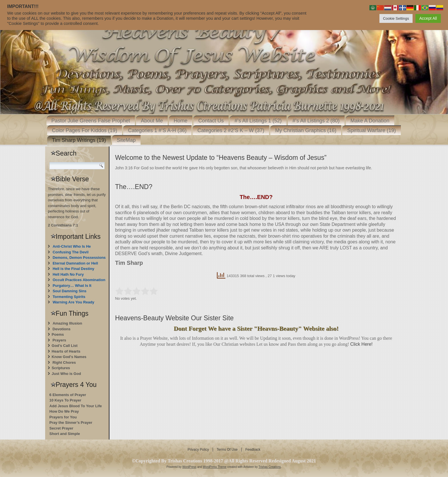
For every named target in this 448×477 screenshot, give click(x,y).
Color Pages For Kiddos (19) (85, 130)
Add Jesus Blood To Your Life (76, 406)
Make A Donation (370, 121)
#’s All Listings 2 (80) (316, 121)
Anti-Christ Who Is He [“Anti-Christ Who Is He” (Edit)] (72, 246)
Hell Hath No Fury (68, 274)
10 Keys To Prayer (65, 400)
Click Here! (361, 344)
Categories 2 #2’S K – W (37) (231, 130)
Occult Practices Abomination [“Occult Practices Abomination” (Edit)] (79, 280)
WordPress (189, 467)
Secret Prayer (61, 428)
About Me (152, 121)
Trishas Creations (270, 467)
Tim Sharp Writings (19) (79, 140)
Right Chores (64, 362)
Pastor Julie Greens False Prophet (91, 121)
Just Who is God (66, 374)
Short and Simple (65, 434)
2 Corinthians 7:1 (63, 225)
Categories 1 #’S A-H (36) (157, 130)
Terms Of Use (227, 450)
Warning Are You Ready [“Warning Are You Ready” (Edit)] (73, 302)
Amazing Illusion (67, 323)
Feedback (253, 450)
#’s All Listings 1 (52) (258, 121)
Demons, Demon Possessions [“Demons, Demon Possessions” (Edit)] (79, 258)
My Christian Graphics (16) (306, 130)
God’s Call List (65, 346)
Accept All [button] (428, 18)
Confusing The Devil (71, 252)
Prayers (59, 340)
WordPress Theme (215, 467)
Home (181, 121)
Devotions (62, 329)
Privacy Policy (198, 450)
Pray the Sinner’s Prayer (71, 423)
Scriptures (61, 368)
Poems (58, 334)
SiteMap (126, 140)
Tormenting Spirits (69, 297)
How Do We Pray (64, 411)
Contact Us (211, 121)
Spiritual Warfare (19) (371, 130)
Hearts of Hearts (66, 351)
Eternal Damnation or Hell (75, 263)
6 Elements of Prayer (68, 395)
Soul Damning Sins (69, 291)
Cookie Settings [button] (396, 18)
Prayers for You (63, 417)
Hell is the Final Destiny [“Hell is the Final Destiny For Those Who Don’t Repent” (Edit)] (73, 269)
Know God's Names (69, 357)
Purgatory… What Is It (72, 286)
